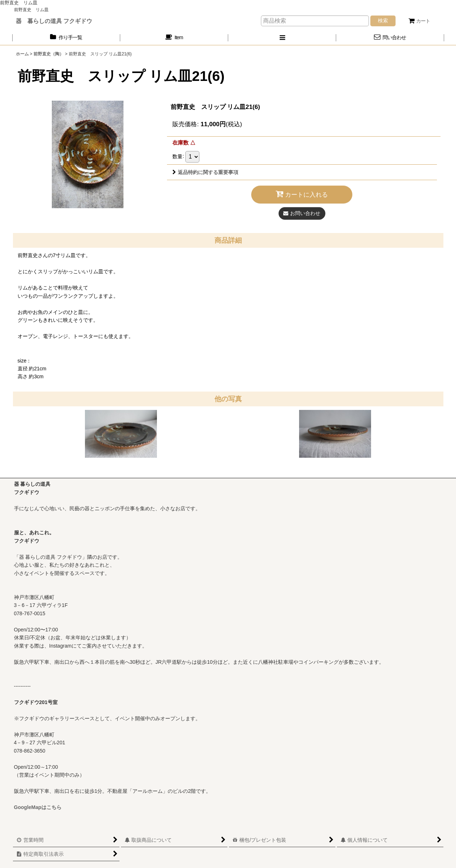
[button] (282, 38)
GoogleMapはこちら (38, 807)
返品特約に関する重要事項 (205, 172)
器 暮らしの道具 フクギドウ (54, 21)
